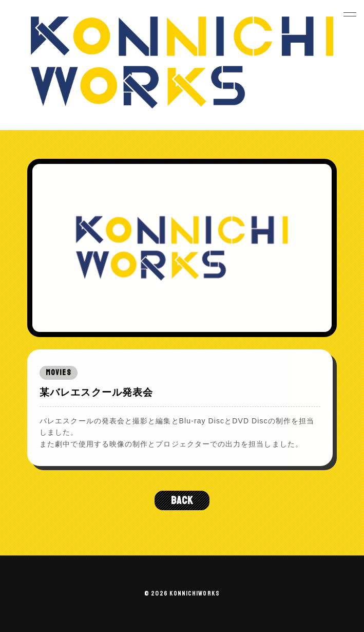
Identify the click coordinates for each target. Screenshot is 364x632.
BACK (182, 500)
